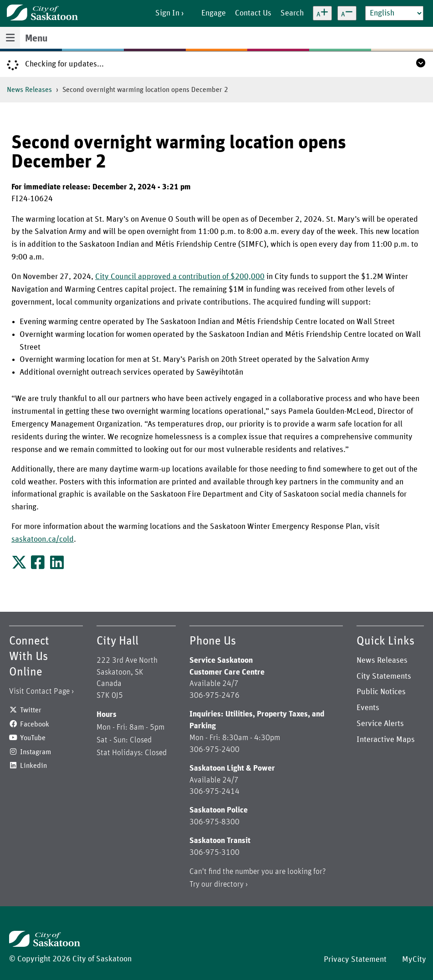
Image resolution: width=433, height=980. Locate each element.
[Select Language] (394, 13)
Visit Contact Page (39, 691)
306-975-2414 (214, 792)
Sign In (167, 13)
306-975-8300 (214, 822)
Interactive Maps (386, 740)
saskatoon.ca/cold (43, 539)
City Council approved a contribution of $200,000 (180, 277)
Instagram (36, 752)
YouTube (33, 738)
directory (229, 884)
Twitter (31, 710)
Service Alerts (380, 724)
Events (368, 708)
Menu (36, 39)
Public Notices (381, 692)
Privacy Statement (355, 960)
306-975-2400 (214, 750)
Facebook (35, 724)
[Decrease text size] (347, 13)
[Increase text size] (322, 13)
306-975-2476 (214, 696)
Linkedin (33, 766)
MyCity (414, 960)
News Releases (29, 90)
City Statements (384, 676)
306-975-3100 (214, 853)
